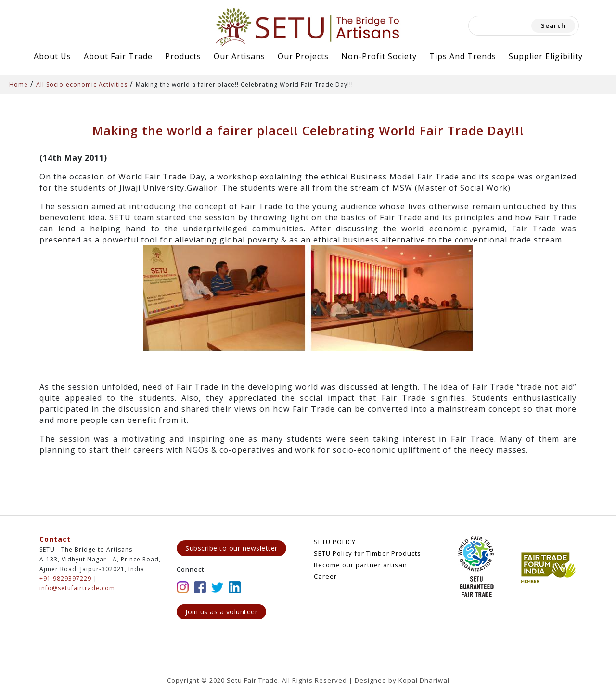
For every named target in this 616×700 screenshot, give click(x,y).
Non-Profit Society (379, 56)
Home (19, 84)
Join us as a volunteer (221, 612)
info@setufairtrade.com (77, 588)
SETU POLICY (335, 542)
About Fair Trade (118, 56)
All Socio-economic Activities (82, 84)
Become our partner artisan (360, 565)
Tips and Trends (463, 56)
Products (183, 56)
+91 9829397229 (65, 579)
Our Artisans (239, 56)
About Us (52, 56)
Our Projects (303, 56)
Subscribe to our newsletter (231, 548)
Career (325, 576)
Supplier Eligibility (546, 56)
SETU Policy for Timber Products (367, 553)
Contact (55, 539)
